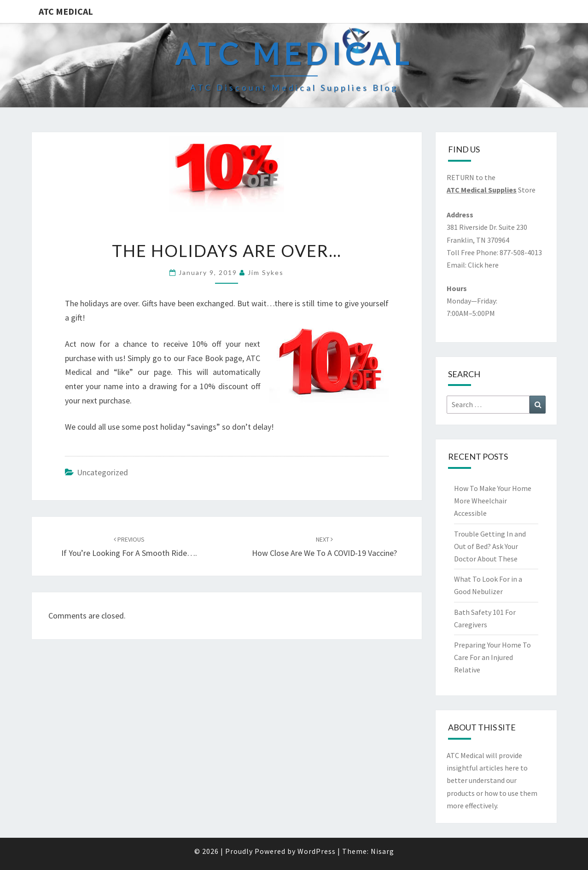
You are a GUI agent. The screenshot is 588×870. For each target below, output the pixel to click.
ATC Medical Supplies (482, 190)
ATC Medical (66, 11)
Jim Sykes (266, 272)
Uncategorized (102, 472)
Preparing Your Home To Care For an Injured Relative (492, 657)
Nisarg (382, 851)
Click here (483, 265)
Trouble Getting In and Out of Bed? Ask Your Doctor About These (490, 546)
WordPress (317, 851)
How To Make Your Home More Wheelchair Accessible (493, 501)
